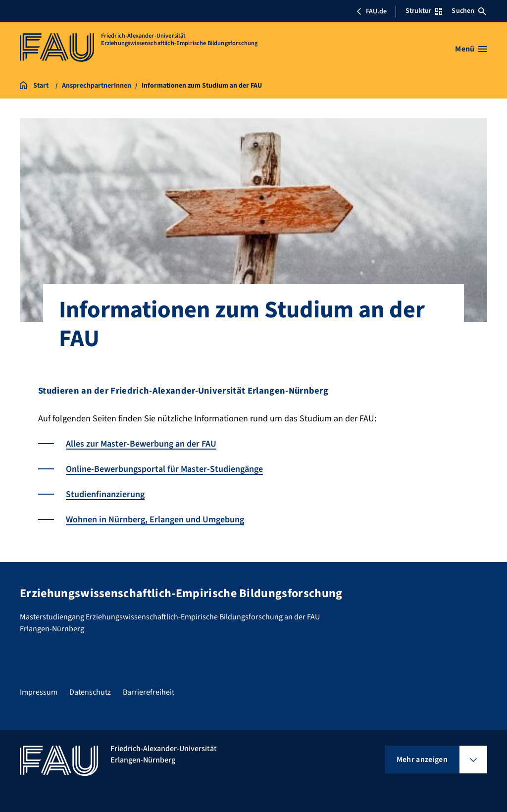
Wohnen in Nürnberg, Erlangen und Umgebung (155, 520)
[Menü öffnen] (471, 49)
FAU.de (371, 11)
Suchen (469, 11)
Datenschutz (90, 692)
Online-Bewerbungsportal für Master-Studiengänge (164, 469)
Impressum (39, 692)
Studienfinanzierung (105, 494)
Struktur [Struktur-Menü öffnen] (424, 11)
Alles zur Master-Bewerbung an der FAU (141, 444)
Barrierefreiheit (149, 692)
